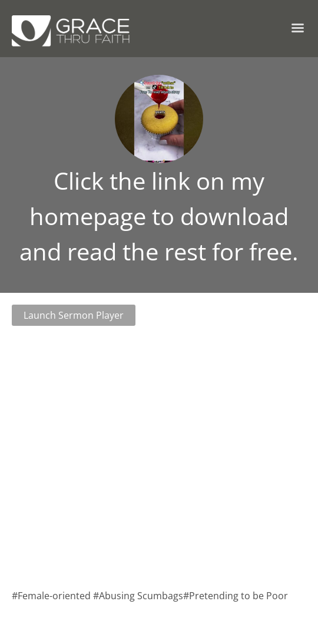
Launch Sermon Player (74, 315)
